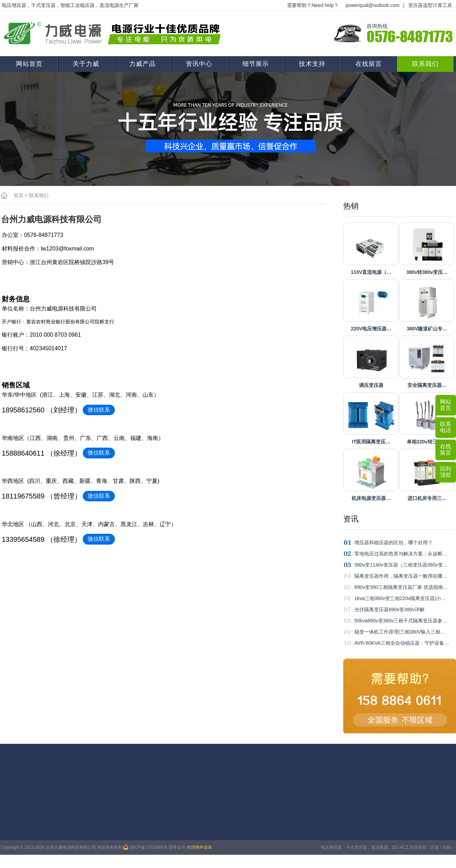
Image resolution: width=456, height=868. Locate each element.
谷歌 (447, 847)
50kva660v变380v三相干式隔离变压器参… (401, 621)
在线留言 (369, 64)
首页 (19, 195)
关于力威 (86, 64)
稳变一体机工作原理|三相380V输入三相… (400, 632)
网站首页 (29, 64)
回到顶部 (446, 472)
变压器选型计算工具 (430, 5)
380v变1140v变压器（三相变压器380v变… (401, 565)
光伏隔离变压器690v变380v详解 (389, 609)
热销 (351, 206)
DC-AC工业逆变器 (409, 847)
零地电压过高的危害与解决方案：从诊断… (401, 554)
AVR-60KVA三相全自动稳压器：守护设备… (402, 643)
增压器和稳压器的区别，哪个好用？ (394, 542)
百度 (435, 847)
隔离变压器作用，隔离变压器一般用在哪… (401, 576)
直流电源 (380, 847)
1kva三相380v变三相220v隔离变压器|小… (400, 598)
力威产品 (142, 64)
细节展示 (256, 64)
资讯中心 (199, 64)
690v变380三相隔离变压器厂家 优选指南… (401, 587)
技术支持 (312, 64)
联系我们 (425, 64)
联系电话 (446, 427)
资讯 (351, 519)
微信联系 (99, 410)
